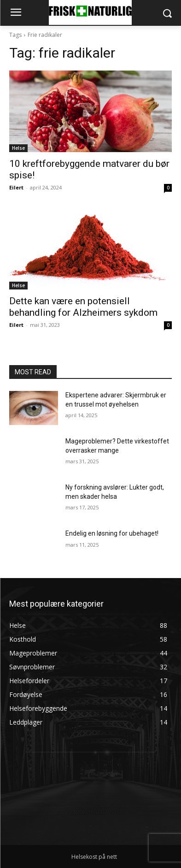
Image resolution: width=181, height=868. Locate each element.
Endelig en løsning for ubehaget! (112, 533)
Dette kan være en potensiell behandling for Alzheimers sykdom (83, 307)
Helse (18, 148)
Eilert (16, 187)
